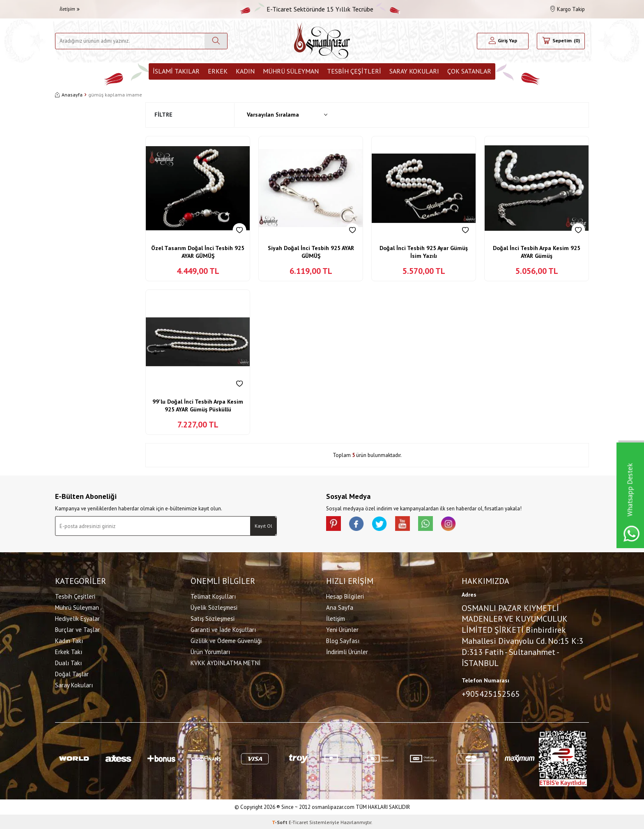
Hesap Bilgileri (345, 596)
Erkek (218, 71)
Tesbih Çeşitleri (354, 71)
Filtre (163, 115)
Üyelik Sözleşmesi (214, 607)
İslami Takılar (176, 71)
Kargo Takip (568, 9)
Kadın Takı (69, 640)
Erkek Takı (69, 651)
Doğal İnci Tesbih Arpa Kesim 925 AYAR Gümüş (537, 252)
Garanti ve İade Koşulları (223, 629)
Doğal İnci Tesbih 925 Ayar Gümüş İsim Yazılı (424, 252)
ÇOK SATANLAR (469, 71)
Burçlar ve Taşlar (77, 629)
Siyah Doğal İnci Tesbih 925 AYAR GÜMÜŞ (311, 252)
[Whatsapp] (433, 524)
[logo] (322, 41)
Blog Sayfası (343, 640)
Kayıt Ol (263, 526)
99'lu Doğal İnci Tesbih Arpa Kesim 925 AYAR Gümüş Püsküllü (198, 406)
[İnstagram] (458, 524)
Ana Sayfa (340, 607)
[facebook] (359, 524)
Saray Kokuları (414, 71)
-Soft (280, 821)
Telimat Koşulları (213, 596)
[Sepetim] (561, 41)
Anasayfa (69, 95)
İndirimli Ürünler (347, 651)
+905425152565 (491, 693)
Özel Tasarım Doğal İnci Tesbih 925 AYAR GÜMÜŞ (198, 252)
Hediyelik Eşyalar (77, 618)
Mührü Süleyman (291, 71)
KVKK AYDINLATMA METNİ (225, 662)
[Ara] (216, 41)
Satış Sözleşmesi (213, 618)
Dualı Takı (68, 662)
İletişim (69, 9)
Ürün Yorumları (210, 651)
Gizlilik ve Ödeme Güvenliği (226, 640)
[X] (384, 524)
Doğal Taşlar (72, 673)
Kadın (245, 71)
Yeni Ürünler (342, 629)
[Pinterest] (334, 524)
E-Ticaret (298, 821)
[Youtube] (408, 524)
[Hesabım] (503, 41)
